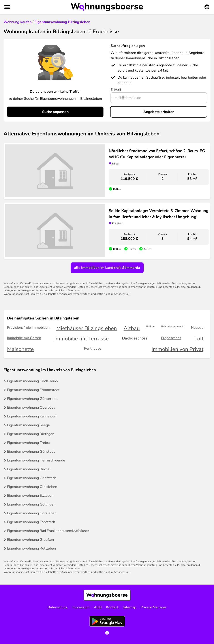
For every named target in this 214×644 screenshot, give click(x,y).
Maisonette (20, 349)
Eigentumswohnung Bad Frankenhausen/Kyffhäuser (48, 531)
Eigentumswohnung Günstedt (31, 452)
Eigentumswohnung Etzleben (30, 496)
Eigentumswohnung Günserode (32, 399)
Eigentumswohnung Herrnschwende (36, 460)
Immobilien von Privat (177, 349)
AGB (98, 607)
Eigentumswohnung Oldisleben (32, 487)
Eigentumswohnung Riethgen (31, 434)
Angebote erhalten (159, 112)
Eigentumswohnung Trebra (29, 443)
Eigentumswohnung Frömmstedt (33, 390)
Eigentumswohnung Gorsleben (32, 513)
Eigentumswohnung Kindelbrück (33, 381)
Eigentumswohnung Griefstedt (32, 478)
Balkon (150, 327)
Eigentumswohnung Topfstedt (31, 522)
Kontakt (112, 607)
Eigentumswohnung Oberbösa (31, 408)
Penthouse (93, 349)
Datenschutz (57, 607)
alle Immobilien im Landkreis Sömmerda (107, 268)
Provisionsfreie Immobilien (28, 328)
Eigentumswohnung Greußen (30, 540)
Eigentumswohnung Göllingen (31, 504)
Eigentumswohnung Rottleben (31, 548)
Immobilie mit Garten (24, 338)
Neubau (197, 328)
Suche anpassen (55, 112)
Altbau (132, 328)
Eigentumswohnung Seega (28, 425)
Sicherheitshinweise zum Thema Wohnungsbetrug (127, 287)
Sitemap (130, 607)
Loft (199, 339)
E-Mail (116, 90)
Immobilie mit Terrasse (82, 339)
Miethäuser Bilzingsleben (87, 328)
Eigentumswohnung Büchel (29, 469)
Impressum (81, 607)
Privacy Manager (154, 607)
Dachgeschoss (135, 338)
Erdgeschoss (171, 338)
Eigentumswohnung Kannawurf (32, 416)
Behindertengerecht (173, 327)
